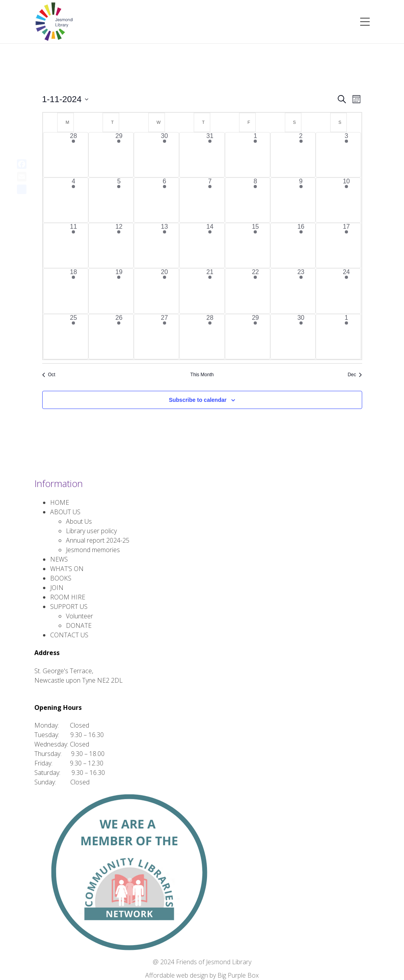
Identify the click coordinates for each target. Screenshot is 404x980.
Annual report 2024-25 (98, 540)
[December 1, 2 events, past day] (346, 337)
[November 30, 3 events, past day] (301, 337)
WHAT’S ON (67, 569)
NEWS (59, 559)
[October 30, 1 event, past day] (164, 155)
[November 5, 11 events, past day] (119, 200)
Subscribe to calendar (198, 400)
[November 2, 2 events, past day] (301, 155)
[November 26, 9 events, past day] (119, 337)
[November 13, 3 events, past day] (164, 245)
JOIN (57, 588)
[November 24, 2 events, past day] (346, 291)
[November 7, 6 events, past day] (210, 200)
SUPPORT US (69, 607)
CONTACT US (69, 635)
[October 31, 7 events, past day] (210, 155)
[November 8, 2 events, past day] (255, 200)
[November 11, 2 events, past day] (74, 245)
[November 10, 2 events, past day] (346, 200)
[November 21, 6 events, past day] (210, 291)
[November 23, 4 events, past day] (301, 291)
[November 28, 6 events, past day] (210, 337)
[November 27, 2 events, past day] (164, 337)
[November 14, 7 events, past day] (210, 245)
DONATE (79, 625)
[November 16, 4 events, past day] (301, 245)
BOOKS (61, 578)
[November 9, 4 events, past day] (301, 200)
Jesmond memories (93, 550)
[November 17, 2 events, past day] (346, 245)
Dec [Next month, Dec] (355, 375)
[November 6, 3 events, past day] (164, 200)
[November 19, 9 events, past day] (119, 291)
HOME (60, 502)
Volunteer (79, 616)
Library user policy (91, 531)
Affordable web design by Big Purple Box (202, 975)
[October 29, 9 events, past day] (119, 155)
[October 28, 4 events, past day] (74, 155)
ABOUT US (65, 512)
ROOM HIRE (68, 597)
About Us (79, 521)
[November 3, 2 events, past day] (346, 155)
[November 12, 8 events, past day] (119, 245)
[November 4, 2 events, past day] (74, 200)
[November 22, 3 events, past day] (255, 291)
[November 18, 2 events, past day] (74, 291)
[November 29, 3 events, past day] (255, 337)
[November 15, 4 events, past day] (255, 245)
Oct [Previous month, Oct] (49, 375)
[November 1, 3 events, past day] (255, 155)
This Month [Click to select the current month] (202, 375)
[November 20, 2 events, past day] (164, 291)
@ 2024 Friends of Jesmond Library (202, 962)
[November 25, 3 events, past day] (74, 337)
